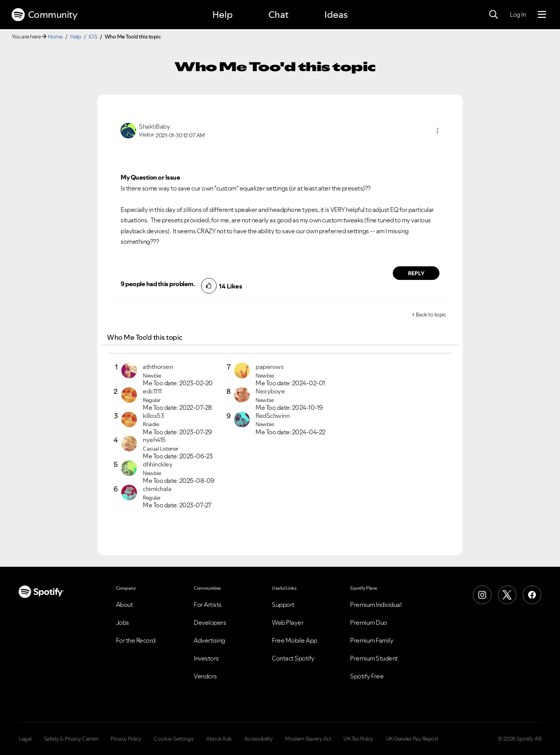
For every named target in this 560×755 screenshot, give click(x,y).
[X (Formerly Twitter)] (507, 595)
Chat (278, 15)
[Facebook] (532, 595)
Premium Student (374, 658)
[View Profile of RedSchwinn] (272, 416)
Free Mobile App (295, 640)
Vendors (205, 676)
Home (55, 37)
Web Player (288, 622)
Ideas (336, 15)
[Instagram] (482, 595)
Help (222, 15)
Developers (210, 622)
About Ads (219, 739)
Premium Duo (369, 622)
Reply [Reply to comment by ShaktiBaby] (416, 273)
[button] (437, 131)
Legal (25, 739)
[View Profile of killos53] (153, 416)
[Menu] (542, 15)
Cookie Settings (174, 739)
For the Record (136, 640)
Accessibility (259, 739)
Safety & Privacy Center (71, 739)
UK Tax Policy (358, 739)
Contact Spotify (293, 658)
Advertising (209, 640)
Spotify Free (367, 676)
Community (44, 15)
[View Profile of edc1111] (152, 391)
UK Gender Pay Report (412, 739)
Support (283, 605)
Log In (518, 14)
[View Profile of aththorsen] (158, 367)
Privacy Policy (126, 739)
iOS (93, 37)
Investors (206, 658)
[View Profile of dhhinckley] (157, 464)
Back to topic (431, 315)
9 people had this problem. (158, 284)
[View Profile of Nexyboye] (270, 391)
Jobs (122, 622)
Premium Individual (376, 605)
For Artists (208, 605)
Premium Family (372, 640)
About (124, 605)
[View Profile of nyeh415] (154, 440)
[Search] (493, 15)
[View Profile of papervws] (269, 367)
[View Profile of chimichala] (157, 489)
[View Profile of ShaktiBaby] (154, 126)
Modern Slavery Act (308, 739)
